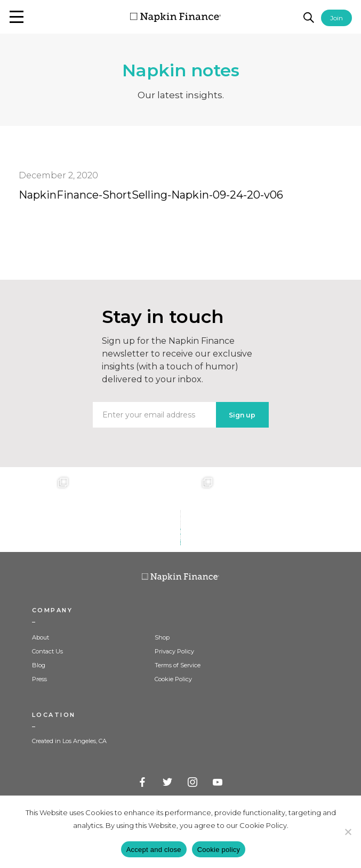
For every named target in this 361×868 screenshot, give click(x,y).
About (41, 637)
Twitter (168, 783)
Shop (162, 637)
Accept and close (154, 850)
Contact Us (47, 651)
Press (39, 679)
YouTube (218, 783)
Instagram (193, 783)
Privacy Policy (174, 651)
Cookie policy (219, 850)
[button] (17, 17)
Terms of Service (178, 665)
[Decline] (348, 832)
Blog (39, 665)
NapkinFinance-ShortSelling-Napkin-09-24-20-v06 (151, 195)
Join (336, 18)
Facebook (143, 783)
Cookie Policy (173, 679)
